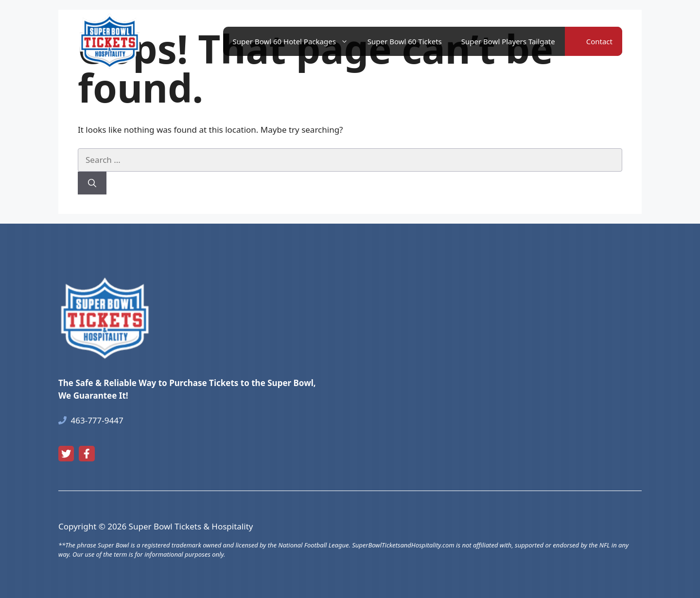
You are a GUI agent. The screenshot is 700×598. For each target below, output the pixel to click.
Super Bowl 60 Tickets (405, 41)
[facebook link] (87, 454)
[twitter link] (66, 454)
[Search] (92, 183)
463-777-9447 (97, 420)
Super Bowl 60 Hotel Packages (295, 41)
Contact (599, 41)
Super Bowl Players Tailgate (508, 41)
